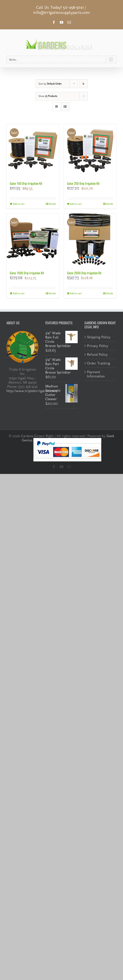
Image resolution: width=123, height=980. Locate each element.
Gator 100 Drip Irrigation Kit (26, 183)
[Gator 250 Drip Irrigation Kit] (90, 150)
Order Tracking (99, 363)
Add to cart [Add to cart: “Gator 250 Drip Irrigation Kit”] (76, 204)
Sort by (50, 84)
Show (48, 96)
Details (52, 204)
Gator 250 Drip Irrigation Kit (83, 183)
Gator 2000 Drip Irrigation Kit (84, 273)
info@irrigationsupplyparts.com (62, 12)
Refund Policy (97, 354)
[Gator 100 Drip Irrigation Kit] (33, 150)
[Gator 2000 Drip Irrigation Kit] (90, 240)
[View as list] (65, 107)
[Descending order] (84, 84)
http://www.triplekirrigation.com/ (32, 391)
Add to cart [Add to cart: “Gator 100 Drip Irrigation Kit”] (19, 204)
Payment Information (96, 374)
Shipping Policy (99, 337)
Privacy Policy (98, 346)
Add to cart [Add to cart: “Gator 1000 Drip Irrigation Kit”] (19, 293)
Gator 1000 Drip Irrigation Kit (27, 273)
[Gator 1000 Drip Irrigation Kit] (33, 240)
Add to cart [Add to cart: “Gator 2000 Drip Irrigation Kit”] (76, 293)
